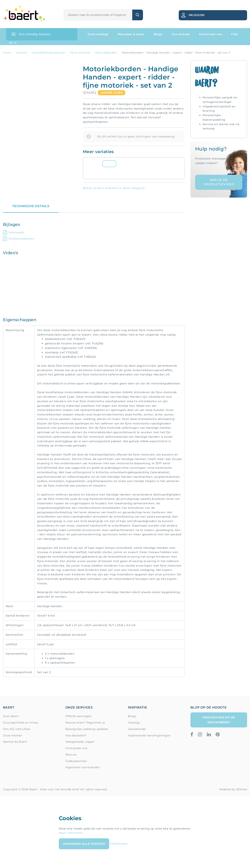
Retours (71, 755)
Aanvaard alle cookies (84, 844)
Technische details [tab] (31, 206)
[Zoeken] (98, 15)
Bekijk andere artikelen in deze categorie (114, 188)
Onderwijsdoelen (19, 239)
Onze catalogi (98, 34)
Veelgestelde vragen (80, 742)
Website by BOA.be (233, 789)
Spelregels (14, 232)
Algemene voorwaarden (83, 767)
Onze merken (12, 735)
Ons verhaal (180, 34)
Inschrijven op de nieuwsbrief (219, 720)
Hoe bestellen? (76, 735)
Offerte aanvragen (79, 716)
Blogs (158, 34)
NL (13, 43)
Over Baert (11, 716)
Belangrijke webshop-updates (87, 729)
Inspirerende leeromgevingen (149, 735)
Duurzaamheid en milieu (21, 723)
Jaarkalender (137, 729)
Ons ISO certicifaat (17, 729)
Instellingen (119, 844)
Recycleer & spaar (131, 34)
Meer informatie (71, 833)
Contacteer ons (211, 34)
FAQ (234, 34)
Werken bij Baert (15, 742)
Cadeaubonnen (76, 761)
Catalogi (134, 723)
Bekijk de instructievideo (219, 182)
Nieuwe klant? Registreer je (85, 723)
